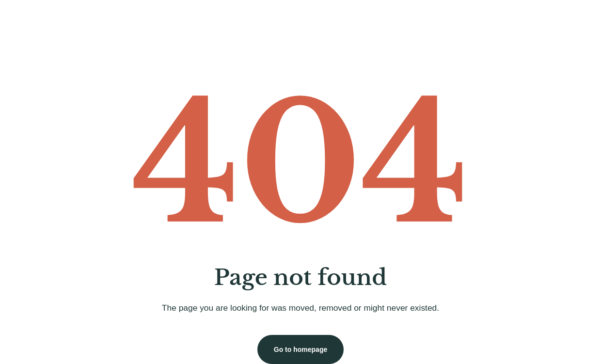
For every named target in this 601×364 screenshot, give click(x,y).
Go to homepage (300, 349)
